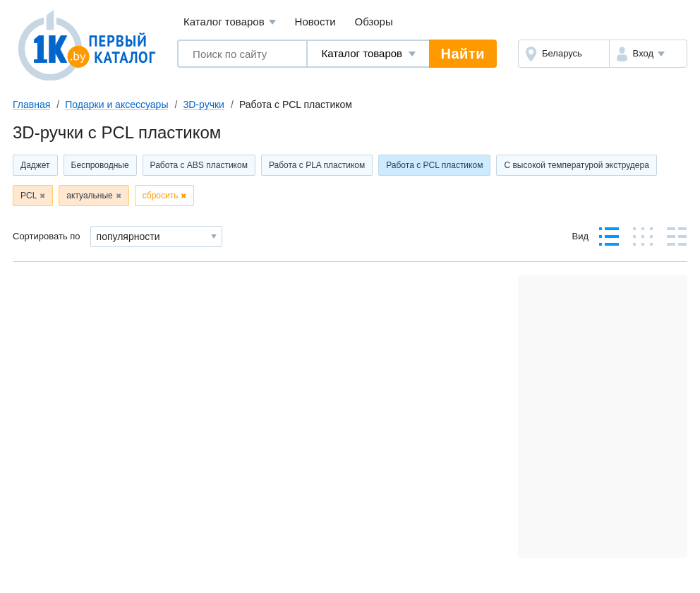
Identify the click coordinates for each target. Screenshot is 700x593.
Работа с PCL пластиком (434, 165)
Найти (463, 54)
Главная (31, 104)
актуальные (89, 196)
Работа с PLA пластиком (317, 165)
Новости (315, 22)
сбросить (161, 196)
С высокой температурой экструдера (577, 165)
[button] (648, 54)
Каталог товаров (230, 22)
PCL (29, 196)
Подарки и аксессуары (116, 104)
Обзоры (374, 22)
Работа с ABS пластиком (199, 165)
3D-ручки (203, 104)
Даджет (35, 165)
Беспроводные (100, 165)
